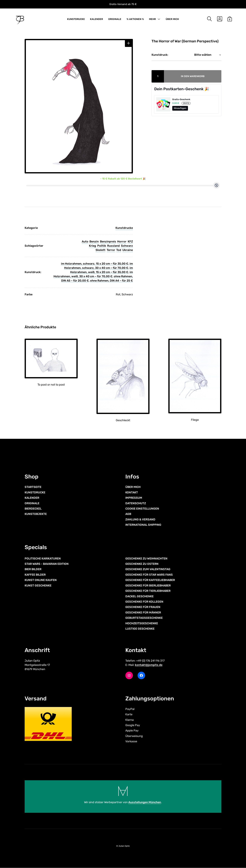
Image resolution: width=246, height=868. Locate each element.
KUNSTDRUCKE (76, 19)
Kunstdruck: (160, 55)
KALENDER (96, 19)
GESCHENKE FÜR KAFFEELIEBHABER (150, 580)
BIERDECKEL (33, 509)
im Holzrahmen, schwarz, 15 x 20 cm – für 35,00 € (95, 264)
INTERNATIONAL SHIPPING (143, 525)
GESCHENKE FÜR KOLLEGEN (144, 602)
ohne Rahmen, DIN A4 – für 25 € (111, 281)
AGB (128, 514)
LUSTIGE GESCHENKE (140, 629)
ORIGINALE (115, 19)
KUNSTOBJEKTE (36, 514)
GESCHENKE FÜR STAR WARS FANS (149, 575)
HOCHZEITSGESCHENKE (142, 623)
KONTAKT (132, 492)
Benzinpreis (108, 242)
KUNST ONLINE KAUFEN (41, 580)
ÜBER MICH (172, 19)
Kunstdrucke (124, 228)
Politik (102, 246)
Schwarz (127, 246)
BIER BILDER (33, 569)
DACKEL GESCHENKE (139, 596)
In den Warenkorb (193, 76)
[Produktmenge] (158, 76)
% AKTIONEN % (135, 19)
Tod (119, 250)
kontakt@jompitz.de (149, 665)
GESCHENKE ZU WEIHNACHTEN (146, 559)
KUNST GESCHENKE (38, 586)
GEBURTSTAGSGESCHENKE (144, 618)
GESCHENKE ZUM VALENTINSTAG (148, 569)
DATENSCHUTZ (136, 503)
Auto (85, 242)
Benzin (94, 242)
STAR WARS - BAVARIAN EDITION (47, 564)
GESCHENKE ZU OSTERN (142, 564)
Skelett (100, 250)
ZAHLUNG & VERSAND (140, 519)
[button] (129, 43)
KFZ (130, 242)
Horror (122, 242)
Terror (111, 250)
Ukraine (128, 250)
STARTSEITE (33, 487)
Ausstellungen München (145, 802)
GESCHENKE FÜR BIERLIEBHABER (148, 586)
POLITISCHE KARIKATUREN (43, 559)
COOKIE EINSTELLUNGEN (142, 509)
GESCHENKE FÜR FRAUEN (143, 607)
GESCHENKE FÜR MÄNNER (143, 613)
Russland (113, 246)
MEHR (152, 19)
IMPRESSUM (134, 498)
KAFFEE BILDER (35, 575)
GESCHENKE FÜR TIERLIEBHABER (148, 591)
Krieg (92, 246)
